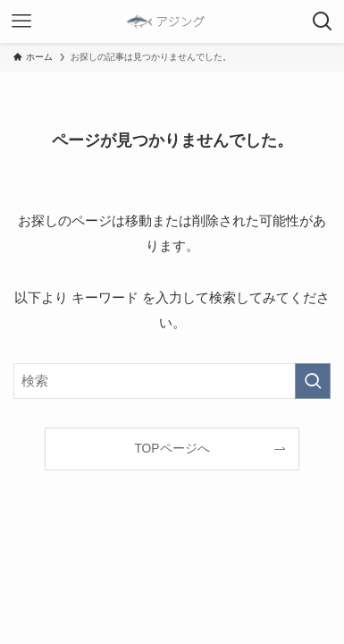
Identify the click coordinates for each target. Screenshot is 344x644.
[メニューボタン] (21, 21)
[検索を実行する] (313, 381)
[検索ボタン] (323, 21)
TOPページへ (172, 448)
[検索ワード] (172, 381)
